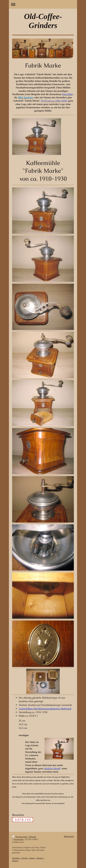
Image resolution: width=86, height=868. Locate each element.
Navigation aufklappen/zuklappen (43, 4)
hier (56, 777)
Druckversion (20, 837)
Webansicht (69, 836)
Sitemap (33, 837)
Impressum (19, 839)
